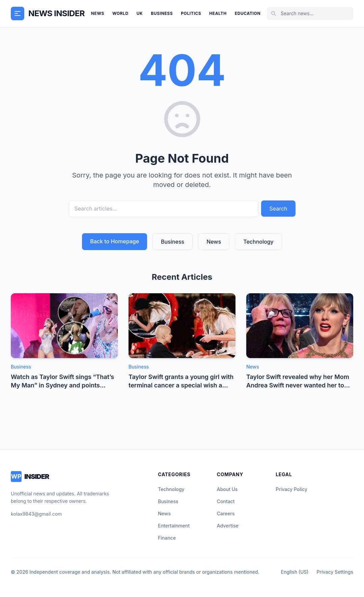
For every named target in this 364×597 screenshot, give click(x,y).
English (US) (295, 572)
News (98, 13)
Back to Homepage (115, 241)
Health (218, 13)
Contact (226, 501)
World (120, 13)
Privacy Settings (335, 572)
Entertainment (174, 526)
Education (248, 13)
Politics (191, 13)
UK (140, 13)
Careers (226, 513)
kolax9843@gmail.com (36, 514)
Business (162, 13)
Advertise (228, 526)
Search (278, 209)
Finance (167, 538)
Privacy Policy (291, 489)
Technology (258, 242)
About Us (227, 489)
